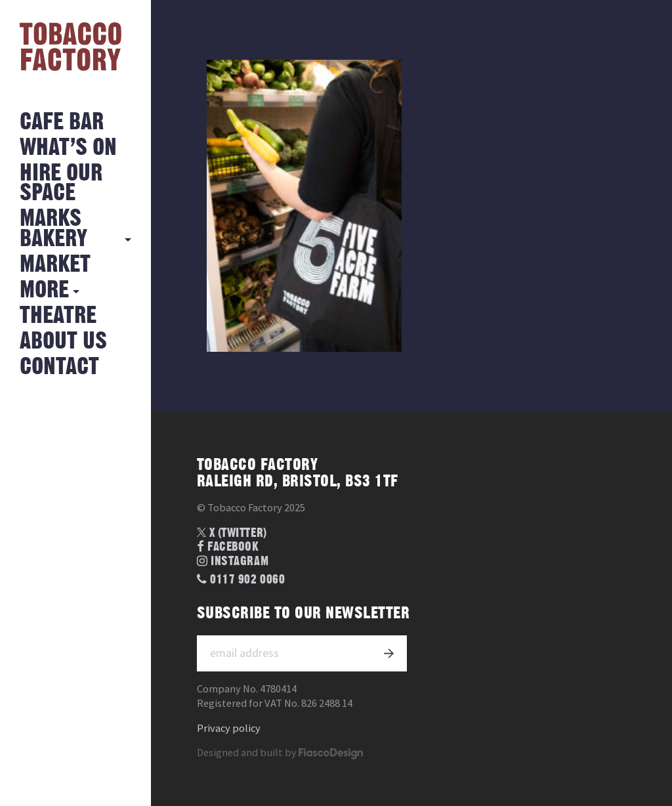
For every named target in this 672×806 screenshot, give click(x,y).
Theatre (58, 316)
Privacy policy (229, 728)
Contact (59, 367)
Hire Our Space (61, 183)
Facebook (228, 547)
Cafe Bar (62, 122)
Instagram (233, 562)
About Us (63, 342)
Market (55, 265)
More (44, 290)
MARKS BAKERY (53, 229)
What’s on (68, 148)
